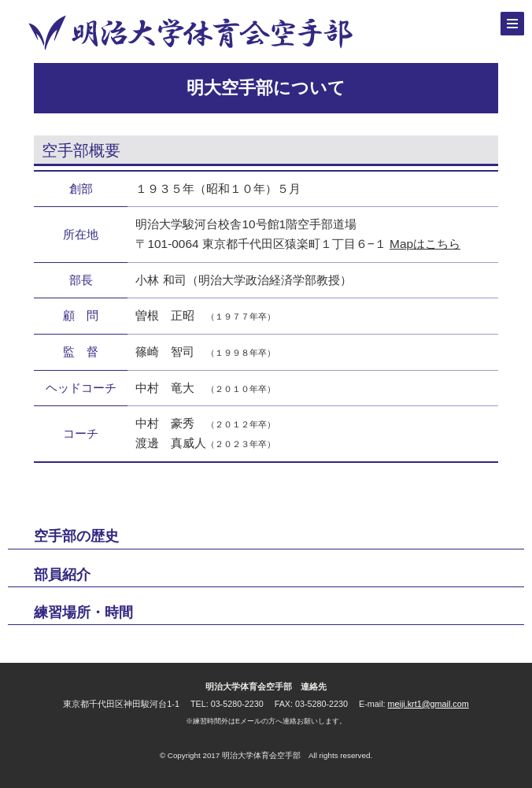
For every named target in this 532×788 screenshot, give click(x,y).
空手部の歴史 (76, 536)
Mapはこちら (425, 244)
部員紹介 (62, 575)
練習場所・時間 (83, 612)
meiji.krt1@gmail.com (429, 704)
